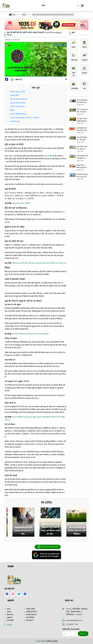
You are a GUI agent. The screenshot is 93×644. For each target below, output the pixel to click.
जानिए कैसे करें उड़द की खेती (21, 203)
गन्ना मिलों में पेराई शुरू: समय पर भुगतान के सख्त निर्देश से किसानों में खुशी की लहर (82, 176)
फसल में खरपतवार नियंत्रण (19, 114)
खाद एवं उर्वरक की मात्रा (18, 106)
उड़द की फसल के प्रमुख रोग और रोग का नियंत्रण (25, 118)
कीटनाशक (10, 615)
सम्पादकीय (10, 620)
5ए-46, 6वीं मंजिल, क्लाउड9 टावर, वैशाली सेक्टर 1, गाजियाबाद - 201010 (77, 612)
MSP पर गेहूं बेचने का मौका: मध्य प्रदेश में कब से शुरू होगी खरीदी (82, 111)
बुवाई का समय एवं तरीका (18, 103)
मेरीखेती (9, 625)
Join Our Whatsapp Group (48, 547)
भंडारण (9, 612)
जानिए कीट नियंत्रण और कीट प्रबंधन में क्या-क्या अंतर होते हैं (30, 334)
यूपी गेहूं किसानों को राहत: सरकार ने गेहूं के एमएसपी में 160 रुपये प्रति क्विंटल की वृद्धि (82, 129)
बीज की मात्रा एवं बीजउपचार (19, 99)
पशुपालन (10, 617)
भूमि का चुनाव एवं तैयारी (18, 92)
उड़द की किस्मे (15, 95)
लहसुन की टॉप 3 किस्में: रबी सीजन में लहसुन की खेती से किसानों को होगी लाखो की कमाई (82, 167)
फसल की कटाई (15, 121)
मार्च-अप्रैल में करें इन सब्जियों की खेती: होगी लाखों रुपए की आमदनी (82, 120)
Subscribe (83, 634)
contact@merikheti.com (72, 620)
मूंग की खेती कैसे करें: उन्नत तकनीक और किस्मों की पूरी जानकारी (82, 102)
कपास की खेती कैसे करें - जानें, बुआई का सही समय (82, 139)
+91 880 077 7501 (70, 624)
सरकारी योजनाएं (31, 615)
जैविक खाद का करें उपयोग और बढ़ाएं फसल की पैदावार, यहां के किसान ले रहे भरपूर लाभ (39, 263)
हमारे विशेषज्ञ (30, 617)
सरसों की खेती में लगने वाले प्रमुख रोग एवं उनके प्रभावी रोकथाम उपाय (82, 157)
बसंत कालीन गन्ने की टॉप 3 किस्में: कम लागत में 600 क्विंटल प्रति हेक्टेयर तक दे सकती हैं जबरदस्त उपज (82, 148)
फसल (9, 609)
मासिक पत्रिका (31, 609)
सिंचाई (12, 110)
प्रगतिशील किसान (31, 612)
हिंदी (44, 6)
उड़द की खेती (48, 156)
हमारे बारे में (30, 620)
